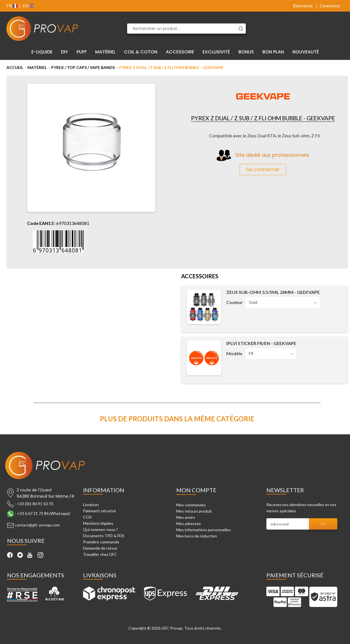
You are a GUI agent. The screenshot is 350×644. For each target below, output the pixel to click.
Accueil (15, 67)
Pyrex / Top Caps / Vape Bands (83, 67)
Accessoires (200, 277)
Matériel (37, 67)
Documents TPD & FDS (104, 536)
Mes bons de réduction (197, 536)
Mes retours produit (194, 511)
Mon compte (196, 490)
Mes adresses (189, 523)
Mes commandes (191, 505)
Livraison (91, 505)
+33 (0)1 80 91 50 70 (35, 504)
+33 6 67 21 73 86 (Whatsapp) (44, 513)
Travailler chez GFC (100, 554)
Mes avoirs (186, 517)
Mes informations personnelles (204, 530)
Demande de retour (100, 548)
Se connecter (263, 169)
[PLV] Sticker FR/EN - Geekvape (261, 343)
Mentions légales (98, 523)
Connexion (330, 6)
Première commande (101, 542)
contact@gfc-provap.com (37, 525)
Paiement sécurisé (99, 511)
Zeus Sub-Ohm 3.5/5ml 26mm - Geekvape (273, 292)
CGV (87, 517)
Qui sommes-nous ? (100, 529)
